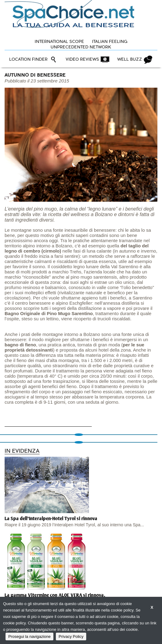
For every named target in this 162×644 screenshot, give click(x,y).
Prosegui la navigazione (29, 636)
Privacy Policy (71, 636)
